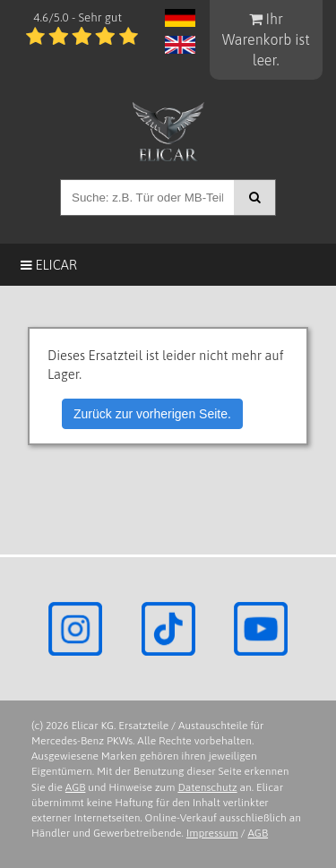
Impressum (212, 833)
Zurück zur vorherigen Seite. (152, 414)
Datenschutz (207, 787)
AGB (76, 787)
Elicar (49, 265)
